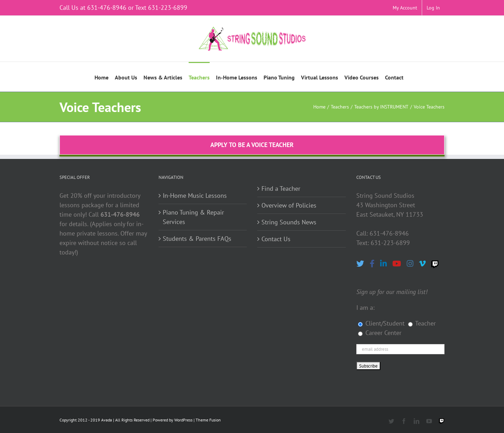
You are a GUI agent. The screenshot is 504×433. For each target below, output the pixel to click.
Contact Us (276, 239)
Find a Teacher (281, 188)
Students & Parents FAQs (197, 239)
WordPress (183, 420)
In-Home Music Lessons (195, 195)
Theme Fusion (208, 420)
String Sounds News (289, 222)
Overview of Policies (289, 205)
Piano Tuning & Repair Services (193, 217)
